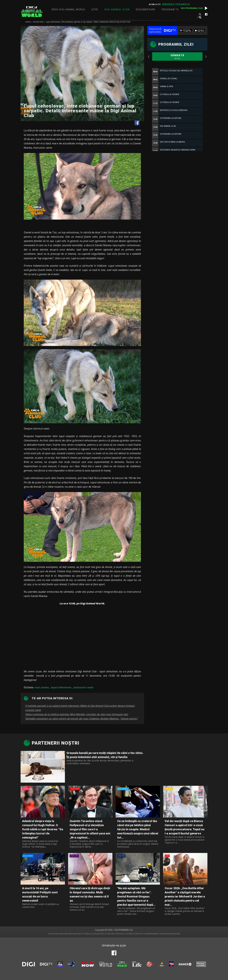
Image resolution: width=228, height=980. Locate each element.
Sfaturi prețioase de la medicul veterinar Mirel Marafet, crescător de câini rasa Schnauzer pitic (77, 714)
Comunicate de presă (58, 934)
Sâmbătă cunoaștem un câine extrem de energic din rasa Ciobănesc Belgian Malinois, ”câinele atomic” (82, 719)
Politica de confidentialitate (146, 934)
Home (28, 22)
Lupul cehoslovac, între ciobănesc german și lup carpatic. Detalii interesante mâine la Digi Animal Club (88, 22)
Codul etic (110, 934)
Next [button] (206, 57)
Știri (95, 10)
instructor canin (83, 687)
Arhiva (88, 934)
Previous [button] (149, 57)
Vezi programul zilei (192, 8)
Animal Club (38, 22)
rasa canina (42, 687)
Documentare (146, 10)
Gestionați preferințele (170, 934)
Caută (200, 14)
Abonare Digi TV (76, 934)
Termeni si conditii (124, 934)
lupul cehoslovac (61, 687)
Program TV (170, 10)
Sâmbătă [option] (177, 57)
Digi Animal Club (117, 10)
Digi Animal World (32, 12)
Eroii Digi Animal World (68, 10)
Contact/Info (98, 934)
